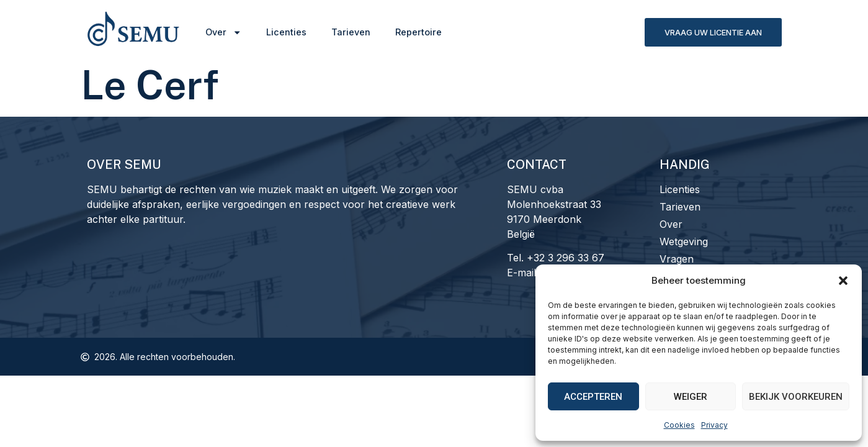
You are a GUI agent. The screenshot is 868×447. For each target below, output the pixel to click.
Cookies (679, 425)
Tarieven (351, 32)
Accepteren (593, 397)
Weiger (691, 397)
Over (223, 32)
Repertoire (418, 32)
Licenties (286, 32)
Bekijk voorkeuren (796, 397)
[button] (843, 281)
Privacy (714, 425)
